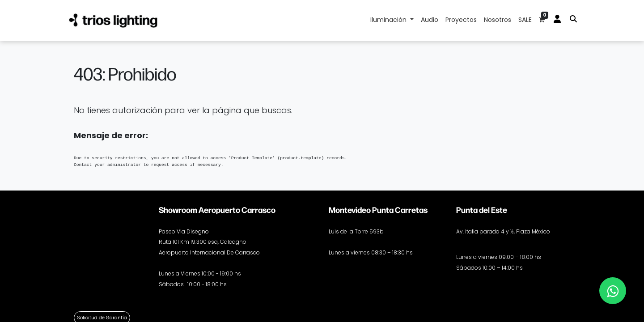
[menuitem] (430, 21)
